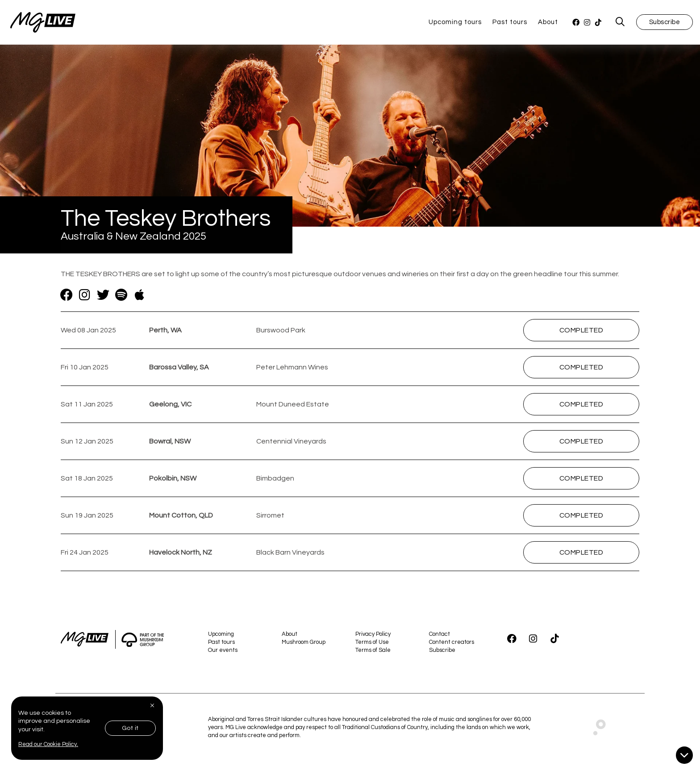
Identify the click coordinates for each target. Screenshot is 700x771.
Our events (223, 652)
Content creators (452, 644)
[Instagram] (587, 23)
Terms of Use (372, 644)
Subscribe (665, 23)
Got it (130, 728)
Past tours (510, 23)
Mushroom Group (304, 644)
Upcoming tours (455, 23)
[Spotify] (121, 297)
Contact (440, 636)
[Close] (153, 705)
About (548, 23)
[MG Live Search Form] (620, 23)
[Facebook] (576, 23)
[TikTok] (598, 23)
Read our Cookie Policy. (48, 744)
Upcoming (221, 636)
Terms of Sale (373, 652)
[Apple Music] (140, 297)
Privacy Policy (373, 636)
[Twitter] (103, 297)
